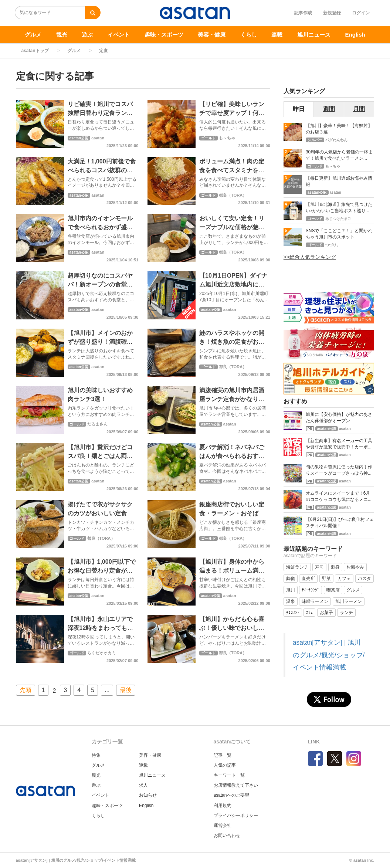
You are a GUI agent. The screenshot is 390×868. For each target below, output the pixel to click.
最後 (126, 690)
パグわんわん (336, 140)
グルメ (33, 35)
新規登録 (332, 13)
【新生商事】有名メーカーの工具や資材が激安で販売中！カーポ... (339, 444)
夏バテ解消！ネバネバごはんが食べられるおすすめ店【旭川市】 (232, 456)
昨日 (299, 109)
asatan (98, 138)
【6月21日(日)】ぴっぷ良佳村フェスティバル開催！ (340, 523)
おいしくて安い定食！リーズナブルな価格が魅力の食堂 (232, 227)
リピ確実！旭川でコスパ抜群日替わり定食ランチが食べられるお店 (100, 113)
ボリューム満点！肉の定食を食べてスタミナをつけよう (232, 170)
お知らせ (148, 795)
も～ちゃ (227, 138)
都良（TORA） (233, 195)
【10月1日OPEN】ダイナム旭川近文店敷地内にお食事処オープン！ (233, 284)
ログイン (361, 13)
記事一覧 (223, 755)
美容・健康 (212, 35)
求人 (143, 785)
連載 (277, 35)
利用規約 (223, 806)
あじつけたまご (338, 219)
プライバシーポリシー (236, 816)
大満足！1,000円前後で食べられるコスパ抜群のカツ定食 (102, 170)
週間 (329, 109)
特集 (96, 755)
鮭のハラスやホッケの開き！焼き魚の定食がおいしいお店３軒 (232, 342)
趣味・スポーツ (164, 35)
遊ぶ (87, 35)
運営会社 (223, 825)
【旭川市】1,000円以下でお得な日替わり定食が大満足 (102, 571)
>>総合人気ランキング (310, 257)
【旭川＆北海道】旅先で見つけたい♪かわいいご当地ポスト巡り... (339, 208)
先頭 (26, 690)
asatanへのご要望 (231, 795)
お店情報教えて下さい (236, 785)
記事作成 (303, 13)
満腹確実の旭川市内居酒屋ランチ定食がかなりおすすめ (232, 399)
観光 (62, 35)
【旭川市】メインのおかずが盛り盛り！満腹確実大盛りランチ (100, 342)
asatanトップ (35, 51)
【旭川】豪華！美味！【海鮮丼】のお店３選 (339, 129)
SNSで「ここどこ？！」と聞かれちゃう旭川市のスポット (339, 234)
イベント (119, 35)
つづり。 (333, 245)
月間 (359, 109)
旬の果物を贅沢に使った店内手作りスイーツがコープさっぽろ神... (339, 470)
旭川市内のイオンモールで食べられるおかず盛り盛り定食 (100, 227)
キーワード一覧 (229, 775)
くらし (249, 35)
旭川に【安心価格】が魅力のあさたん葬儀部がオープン (339, 418)
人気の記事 (225, 765)
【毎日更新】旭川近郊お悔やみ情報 (339, 181)
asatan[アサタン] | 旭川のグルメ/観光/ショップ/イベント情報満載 (329, 655)
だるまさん (97, 424)
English (355, 35)
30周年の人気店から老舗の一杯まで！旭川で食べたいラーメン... (339, 155)
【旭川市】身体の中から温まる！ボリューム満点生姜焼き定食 (232, 571)
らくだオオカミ (101, 653)
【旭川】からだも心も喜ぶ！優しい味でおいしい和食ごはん (232, 628)
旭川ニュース (314, 35)
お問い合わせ (227, 835)
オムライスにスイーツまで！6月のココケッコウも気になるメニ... (339, 496)
